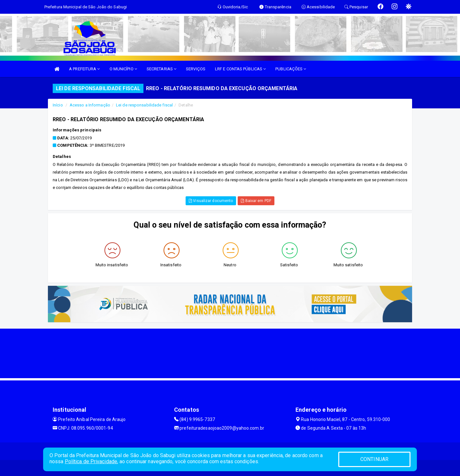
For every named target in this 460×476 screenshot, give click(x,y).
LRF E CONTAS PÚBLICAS (240, 69)
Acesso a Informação (90, 105)
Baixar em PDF (256, 201)
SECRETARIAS (161, 69)
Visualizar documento (211, 201)
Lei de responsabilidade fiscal (144, 105)
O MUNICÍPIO (123, 69)
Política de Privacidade (91, 461)
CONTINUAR (374, 459)
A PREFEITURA (84, 69)
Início (58, 105)
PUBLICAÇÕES (291, 69)
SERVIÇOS (196, 69)
